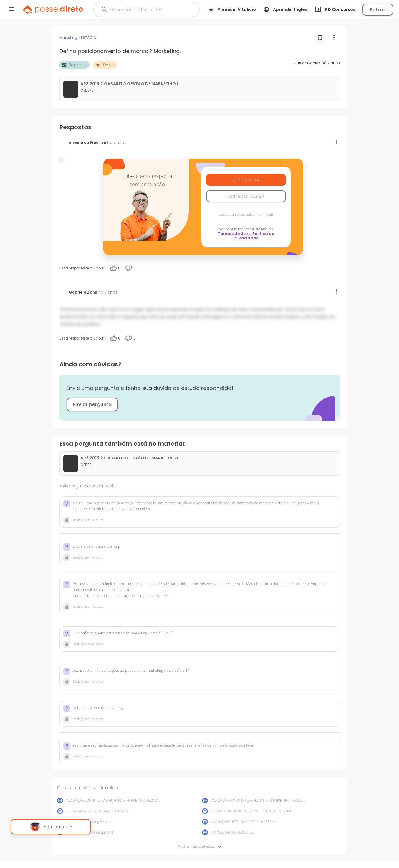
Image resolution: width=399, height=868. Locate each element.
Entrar (378, 10)
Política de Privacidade (254, 236)
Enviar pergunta (92, 405)
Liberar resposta (246, 180)
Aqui (269, 215)
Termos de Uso (233, 234)
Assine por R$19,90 (246, 196)
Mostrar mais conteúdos (199, 847)
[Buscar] (146, 9)
